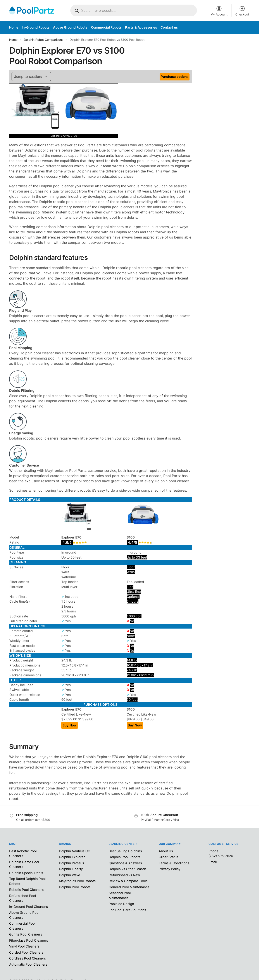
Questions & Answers (125, 863)
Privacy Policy (170, 869)
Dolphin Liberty (71, 869)
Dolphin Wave (70, 875)
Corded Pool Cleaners (26, 952)
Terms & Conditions (174, 863)
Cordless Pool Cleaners (28, 958)
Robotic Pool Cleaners (26, 890)
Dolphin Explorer (72, 857)
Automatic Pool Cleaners (28, 964)
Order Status (169, 857)
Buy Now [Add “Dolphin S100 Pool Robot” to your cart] (135, 725)
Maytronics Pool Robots (77, 881)
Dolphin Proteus (72, 863)
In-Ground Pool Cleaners (28, 907)
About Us (166, 851)
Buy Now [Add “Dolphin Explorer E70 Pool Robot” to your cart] (70, 725)
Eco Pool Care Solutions (127, 910)
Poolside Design (121, 904)
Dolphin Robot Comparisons (44, 40)
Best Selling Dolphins (125, 851)
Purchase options (175, 77)
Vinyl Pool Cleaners (24, 946)
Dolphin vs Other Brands (128, 869)
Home (13, 40)
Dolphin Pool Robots (75, 887)
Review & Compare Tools (128, 881)
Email (213, 862)
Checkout (242, 11)
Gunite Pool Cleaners (26, 934)
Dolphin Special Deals (26, 873)
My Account (219, 11)
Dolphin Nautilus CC (75, 851)
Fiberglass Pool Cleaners (29, 940)
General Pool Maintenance (129, 887)
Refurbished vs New (124, 875)
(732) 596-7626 (221, 856)
